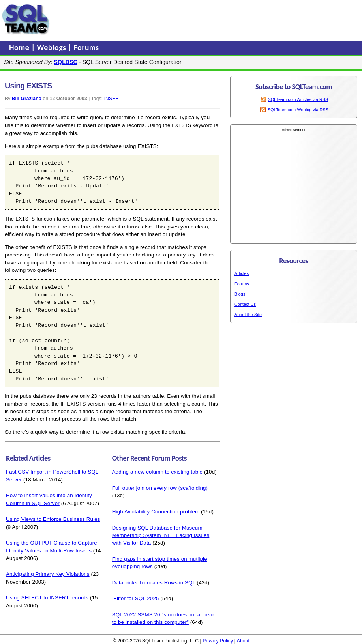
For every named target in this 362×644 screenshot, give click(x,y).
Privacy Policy (218, 640)
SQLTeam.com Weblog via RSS (298, 110)
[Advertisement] (203, 19)
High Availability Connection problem (156, 511)
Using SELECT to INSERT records (47, 597)
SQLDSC (66, 62)
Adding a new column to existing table (157, 471)
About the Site (248, 315)
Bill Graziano (27, 99)
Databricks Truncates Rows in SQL (154, 582)
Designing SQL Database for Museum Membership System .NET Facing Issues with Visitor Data (161, 535)
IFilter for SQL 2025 (136, 598)
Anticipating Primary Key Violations (48, 573)
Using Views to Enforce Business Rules (53, 518)
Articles (242, 273)
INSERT (113, 99)
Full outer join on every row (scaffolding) (160, 487)
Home (20, 47)
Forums (86, 47)
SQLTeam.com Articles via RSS (298, 99)
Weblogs (53, 47)
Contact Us (245, 304)
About (243, 640)
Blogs (240, 294)
